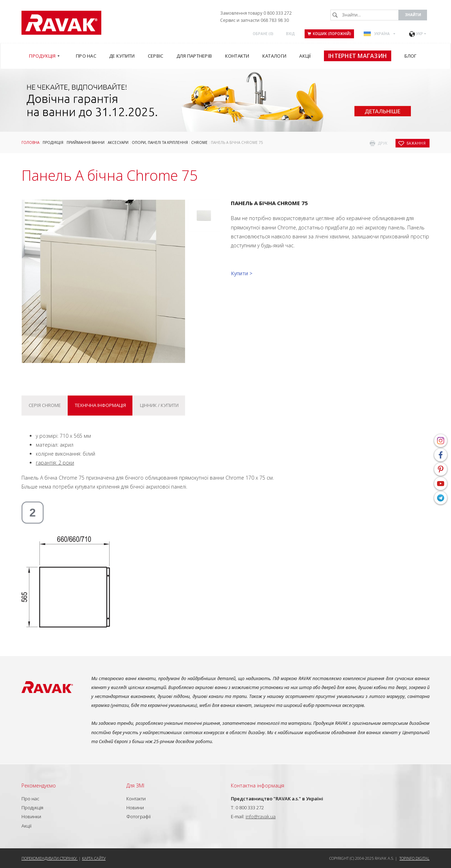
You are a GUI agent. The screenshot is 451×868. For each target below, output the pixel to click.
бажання (416, 143)
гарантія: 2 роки (55, 463)
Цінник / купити (159, 405)
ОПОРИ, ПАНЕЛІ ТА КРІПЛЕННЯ (160, 142)
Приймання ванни (86, 142)
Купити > (242, 273)
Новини (135, 808)
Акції (26, 826)
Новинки (31, 816)
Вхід (290, 34)
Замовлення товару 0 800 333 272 (256, 13)
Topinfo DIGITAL (414, 858)
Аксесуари (118, 142)
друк (383, 143)
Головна (30, 142)
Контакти (136, 799)
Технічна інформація (100, 405)
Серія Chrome (45, 405)
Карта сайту (94, 858)
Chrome (199, 142)
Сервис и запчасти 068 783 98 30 (254, 20)
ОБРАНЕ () (263, 34)
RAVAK (61, 23)
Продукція (53, 142)
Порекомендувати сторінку (50, 858)
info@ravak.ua (261, 816)
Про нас (30, 799)
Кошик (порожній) (329, 34)
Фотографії (139, 816)
